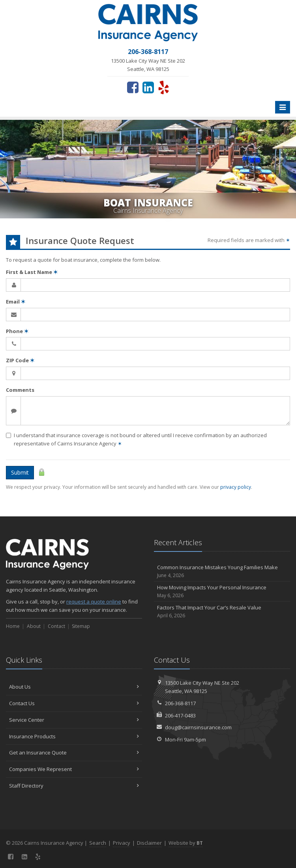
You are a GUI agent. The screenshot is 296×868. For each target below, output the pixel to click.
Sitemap (81, 626)
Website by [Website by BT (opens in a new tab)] (186, 843)
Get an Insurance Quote (74, 753)
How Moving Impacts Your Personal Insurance (222, 591)
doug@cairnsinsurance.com (198, 727)
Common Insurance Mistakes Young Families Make (222, 571)
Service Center (74, 720)
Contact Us (74, 703)
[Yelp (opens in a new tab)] (164, 87)
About (34, 626)
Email (16, 302)
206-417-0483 (180, 715)
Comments (20, 390)
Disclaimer (149, 843)
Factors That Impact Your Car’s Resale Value (222, 612)
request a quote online (94, 602)
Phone (17, 331)
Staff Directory (74, 786)
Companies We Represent (74, 769)
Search (98, 843)
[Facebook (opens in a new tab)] (133, 87)
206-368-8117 (180, 703)
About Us (74, 687)
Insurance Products (74, 736)
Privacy (122, 843)
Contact (56, 626)
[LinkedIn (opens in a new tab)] (148, 87)
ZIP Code (20, 360)
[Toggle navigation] (283, 107)
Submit (20, 472)
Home (13, 626)
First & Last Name (32, 272)
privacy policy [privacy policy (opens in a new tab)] (236, 487)
